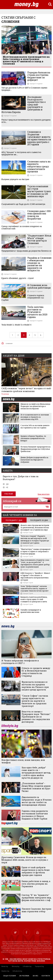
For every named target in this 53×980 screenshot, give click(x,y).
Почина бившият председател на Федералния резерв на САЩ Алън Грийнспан (35, 449)
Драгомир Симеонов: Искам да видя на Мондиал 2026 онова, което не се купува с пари (25, 860)
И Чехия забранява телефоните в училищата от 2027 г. (20, 662)
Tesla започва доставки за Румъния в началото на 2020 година (37, 312)
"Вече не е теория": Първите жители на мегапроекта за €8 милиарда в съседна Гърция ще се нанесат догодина (35, 539)
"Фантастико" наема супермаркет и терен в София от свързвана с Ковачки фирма (36, 551)
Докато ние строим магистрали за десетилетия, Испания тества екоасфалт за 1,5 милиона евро (35, 527)
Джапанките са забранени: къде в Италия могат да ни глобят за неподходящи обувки (37, 801)
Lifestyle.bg (27, 966)
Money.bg (16, 966)
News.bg (5, 966)
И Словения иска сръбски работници (39, 286)
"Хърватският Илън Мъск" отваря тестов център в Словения (39, 239)
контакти (46, 976)
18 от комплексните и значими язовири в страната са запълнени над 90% (35, 417)
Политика (5, 394)
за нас (35, 976)
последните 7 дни (14, 520)
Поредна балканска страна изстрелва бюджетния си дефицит (39, 76)
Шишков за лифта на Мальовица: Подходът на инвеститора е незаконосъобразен (35, 406)
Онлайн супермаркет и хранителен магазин (31, 611)
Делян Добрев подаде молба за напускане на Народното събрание (34, 460)
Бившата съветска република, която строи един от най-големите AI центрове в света (34, 599)
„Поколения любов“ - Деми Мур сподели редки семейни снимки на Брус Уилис (36, 787)
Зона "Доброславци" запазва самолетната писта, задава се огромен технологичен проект (34, 588)
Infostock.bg (17, 971)
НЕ (6, 487)
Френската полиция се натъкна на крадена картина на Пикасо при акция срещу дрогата (35, 686)
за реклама (24, 976)
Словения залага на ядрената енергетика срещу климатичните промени (39, 167)
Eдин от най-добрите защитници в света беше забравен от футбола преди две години (36, 871)
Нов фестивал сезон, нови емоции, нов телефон (23, 761)
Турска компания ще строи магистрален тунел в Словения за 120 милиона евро (39, 191)
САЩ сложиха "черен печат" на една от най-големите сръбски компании (26, 390)
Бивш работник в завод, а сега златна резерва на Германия (36, 884)
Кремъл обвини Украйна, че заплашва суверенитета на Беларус (33, 438)
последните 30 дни (39, 520)
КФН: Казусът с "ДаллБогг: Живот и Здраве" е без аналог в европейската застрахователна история (35, 576)
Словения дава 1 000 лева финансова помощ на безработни (39, 215)
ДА (6, 484)
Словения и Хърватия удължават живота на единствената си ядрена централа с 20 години (39, 138)
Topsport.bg (39, 966)
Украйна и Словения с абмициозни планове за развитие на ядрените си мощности (39, 264)
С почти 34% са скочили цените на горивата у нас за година (35, 426)
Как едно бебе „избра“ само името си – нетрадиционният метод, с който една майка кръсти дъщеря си (36, 773)
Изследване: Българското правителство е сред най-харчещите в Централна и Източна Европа (24, 104)
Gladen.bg (5, 971)
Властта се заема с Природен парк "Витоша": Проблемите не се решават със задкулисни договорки (36, 717)
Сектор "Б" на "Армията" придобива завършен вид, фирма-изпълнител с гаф (36, 898)
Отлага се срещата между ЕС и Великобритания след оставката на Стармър (36, 672)
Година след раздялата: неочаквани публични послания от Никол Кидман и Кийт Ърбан (35, 815)
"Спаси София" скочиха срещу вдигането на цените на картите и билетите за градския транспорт (35, 701)
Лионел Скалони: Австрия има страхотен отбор (36, 910)
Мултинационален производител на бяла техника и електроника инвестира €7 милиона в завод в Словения (26, 60)
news (10, 399)
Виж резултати (44, 494)
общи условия (9, 976)
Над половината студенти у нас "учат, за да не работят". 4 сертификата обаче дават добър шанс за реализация (35, 563)
